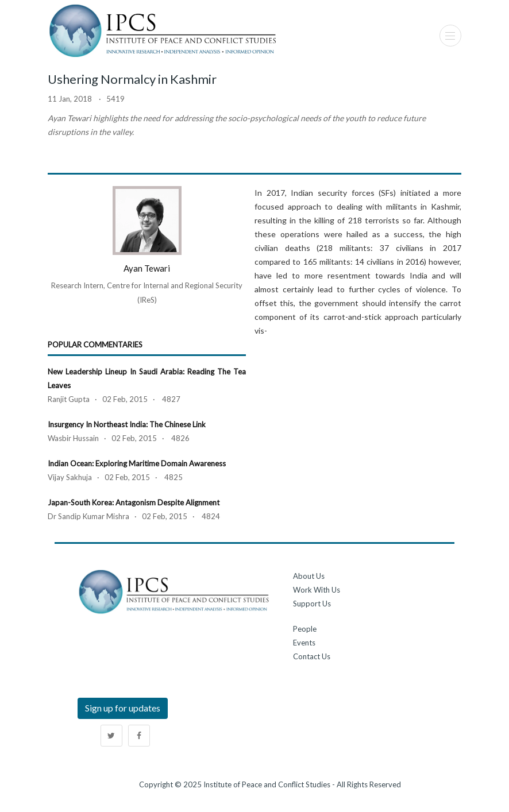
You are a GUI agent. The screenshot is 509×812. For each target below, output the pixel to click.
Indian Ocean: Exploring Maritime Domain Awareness (137, 463)
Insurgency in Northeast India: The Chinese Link (127, 424)
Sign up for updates (123, 708)
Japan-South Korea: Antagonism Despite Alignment (134, 502)
